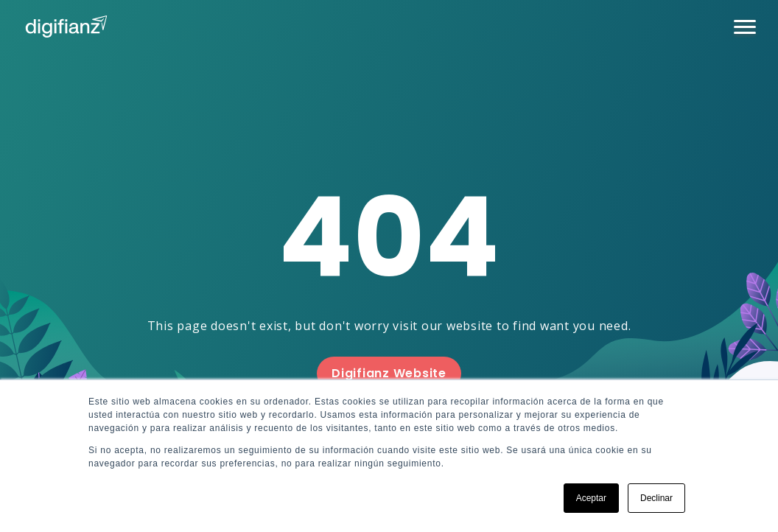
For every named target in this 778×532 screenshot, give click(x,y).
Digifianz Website (389, 373)
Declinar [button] (656, 498)
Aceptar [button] (591, 498)
